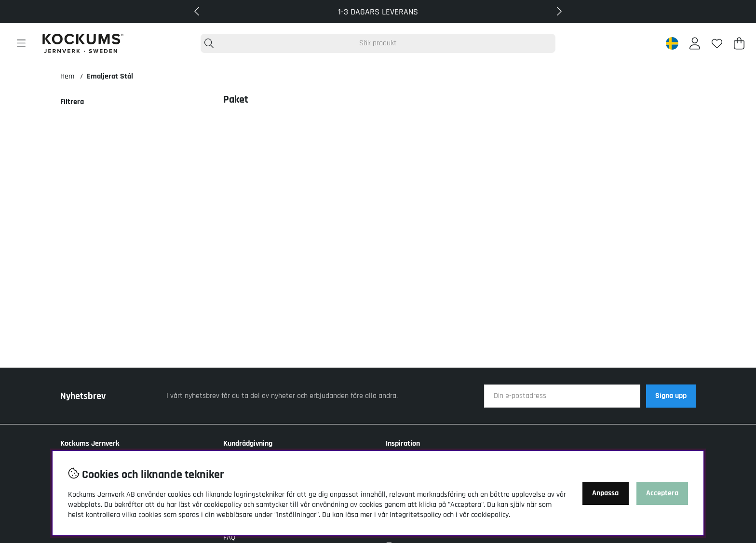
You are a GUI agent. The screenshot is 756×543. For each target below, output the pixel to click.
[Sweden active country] (672, 43)
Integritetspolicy (415, 515)
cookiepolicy (490, 515)
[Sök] (378, 43)
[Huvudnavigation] (21, 43)
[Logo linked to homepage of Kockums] (83, 43)
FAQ (229, 537)
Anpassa (605, 493)
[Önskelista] (717, 43)
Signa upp (671, 396)
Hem (67, 76)
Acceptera (662, 493)
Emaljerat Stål (110, 76)
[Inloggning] (695, 43)
